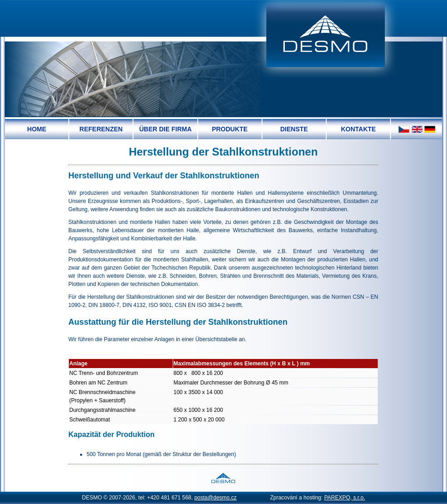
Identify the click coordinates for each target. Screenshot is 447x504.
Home (37, 129)
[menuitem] (37, 129)
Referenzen (101, 129)
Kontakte (358, 129)
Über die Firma (165, 129)
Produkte (230, 129)
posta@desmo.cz (215, 498)
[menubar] (198, 129)
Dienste (294, 129)
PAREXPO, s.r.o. (344, 498)
